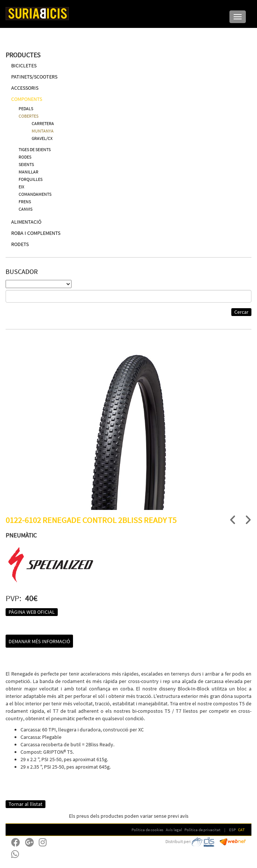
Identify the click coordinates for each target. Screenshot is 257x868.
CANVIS (26, 209)
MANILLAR (28, 172)
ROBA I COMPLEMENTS (36, 233)
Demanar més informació (39, 641)
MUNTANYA (43, 131)
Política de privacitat (202, 830)
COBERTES (28, 116)
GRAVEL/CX (42, 138)
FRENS (25, 202)
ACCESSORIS (25, 88)
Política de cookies (147, 830)
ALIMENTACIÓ (26, 222)
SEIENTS (26, 164)
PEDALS (26, 108)
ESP (232, 830)
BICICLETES (24, 66)
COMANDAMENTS (35, 194)
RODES (25, 157)
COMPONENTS (27, 99)
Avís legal (174, 830)
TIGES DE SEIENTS (35, 149)
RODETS (20, 244)
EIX (21, 187)
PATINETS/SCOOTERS (34, 77)
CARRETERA (43, 123)
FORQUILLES (31, 179)
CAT (241, 830)
